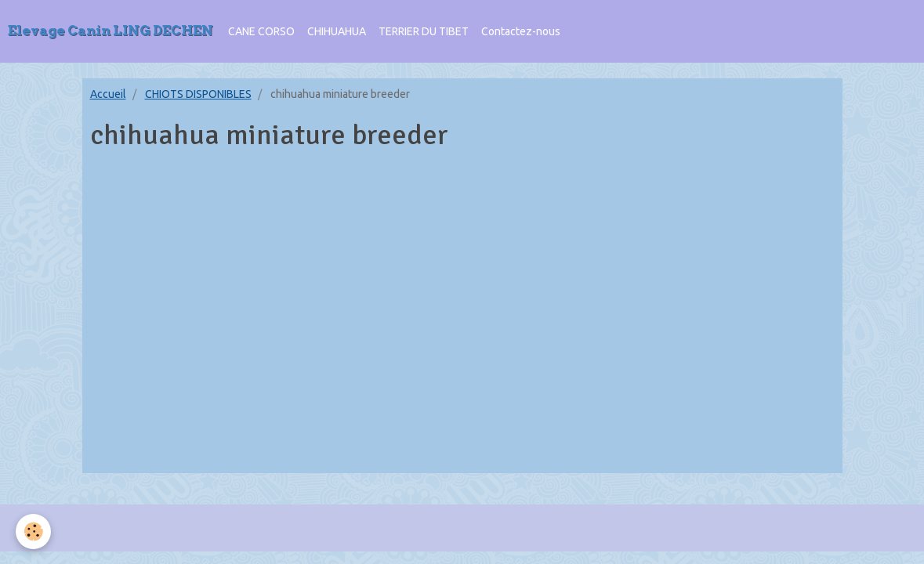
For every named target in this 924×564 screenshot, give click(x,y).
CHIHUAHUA (337, 31)
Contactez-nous (521, 31)
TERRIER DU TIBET (424, 31)
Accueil (108, 94)
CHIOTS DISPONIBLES (198, 94)
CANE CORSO (261, 31)
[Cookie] (33, 531)
